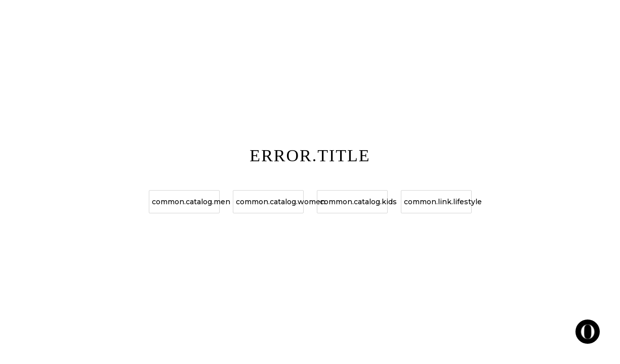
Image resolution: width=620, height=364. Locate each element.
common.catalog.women (270, 202)
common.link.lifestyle (438, 202)
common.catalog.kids (354, 202)
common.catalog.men (186, 202)
